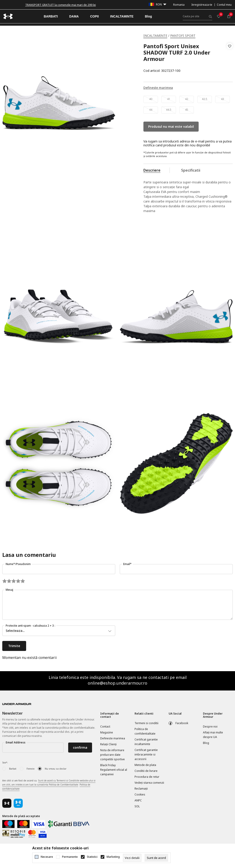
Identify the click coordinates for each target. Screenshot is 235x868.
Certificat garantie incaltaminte (146, 742)
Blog (206, 743)
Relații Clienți (108, 744)
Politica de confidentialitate (145, 731)
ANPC (138, 800)
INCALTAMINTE (155, 36)
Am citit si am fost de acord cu (49, 785)
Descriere (152, 170)
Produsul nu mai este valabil (171, 126)
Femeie (31, 769)
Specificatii (191, 170)
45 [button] (187, 110)
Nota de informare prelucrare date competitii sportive (112, 755)
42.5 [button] (205, 99)
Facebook (182, 723)
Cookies (140, 794)
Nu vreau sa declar (56, 769)
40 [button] (151, 99)
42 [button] (187, 99)
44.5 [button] (169, 110)
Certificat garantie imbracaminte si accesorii (146, 754)
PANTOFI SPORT (183, 36)
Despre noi (210, 727)
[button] (230, 58)
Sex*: (5, 763)
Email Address (16, 742)
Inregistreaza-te (202, 5)
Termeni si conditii (146, 723)
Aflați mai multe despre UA (213, 735)
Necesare (47, 857)
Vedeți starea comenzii (149, 783)
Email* (127, 564)
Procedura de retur (147, 777)
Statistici (92, 857)
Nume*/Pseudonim (18, 564)
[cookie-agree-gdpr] (156, 858)
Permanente (70, 857)
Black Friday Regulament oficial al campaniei (114, 770)
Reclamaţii (141, 789)
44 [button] (151, 110)
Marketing (113, 857)
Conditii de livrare (146, 771)
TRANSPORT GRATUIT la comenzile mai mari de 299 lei (61, 5)
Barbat (13, 769)
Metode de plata (145, 765)
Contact (105, 727)
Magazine (107, 732)
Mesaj (9, 590)
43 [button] (222, 99)
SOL (137, 806)
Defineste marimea (113, 738)
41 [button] (169, 99)
